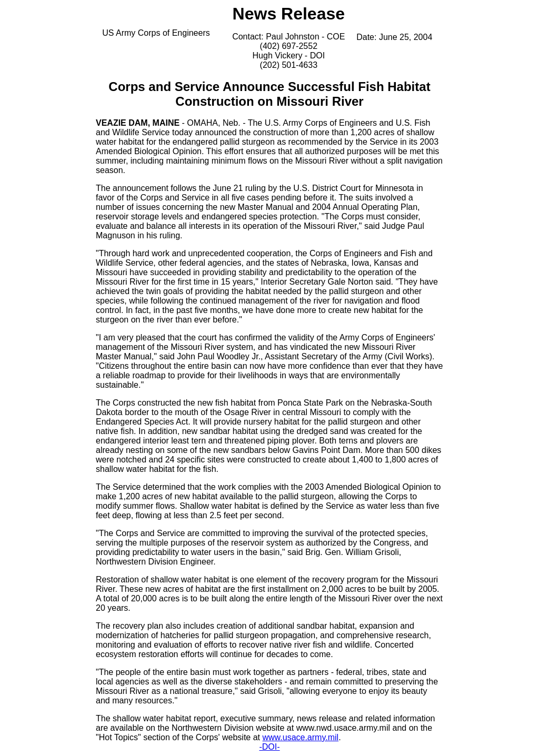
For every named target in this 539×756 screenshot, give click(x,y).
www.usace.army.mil (301, 737)
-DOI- (269, 747)
